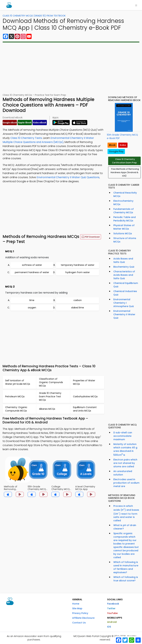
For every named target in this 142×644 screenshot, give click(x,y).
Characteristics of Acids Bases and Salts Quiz (124, 275)
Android (112, 622)
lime (32, 300)
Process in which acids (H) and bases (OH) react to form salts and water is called (126, 513)
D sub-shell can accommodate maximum (123, 436)
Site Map (77, 608)
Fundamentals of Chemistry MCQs (124, 211)
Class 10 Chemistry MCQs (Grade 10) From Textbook (34, 16)
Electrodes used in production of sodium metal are (126, 483)
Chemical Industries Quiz (125, 293)
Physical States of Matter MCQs (124, 227)
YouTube (112, 613)
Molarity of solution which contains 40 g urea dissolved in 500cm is (125, 450)
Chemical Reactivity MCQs (125, 194)
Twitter (111, 608)
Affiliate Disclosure (83, 618)
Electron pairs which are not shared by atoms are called (125, 463)
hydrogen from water (78, 272)
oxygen (32, 308)
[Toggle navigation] (136, 5)
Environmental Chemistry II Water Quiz (124, 314)
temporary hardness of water (78, 265)
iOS (109, 627)
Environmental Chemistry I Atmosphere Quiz (124, 303)
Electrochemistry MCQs (123, 203)
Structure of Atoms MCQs (125, 240)
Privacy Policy (80, 613)
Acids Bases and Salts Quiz (123, 260)
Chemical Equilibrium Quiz (126, 285)
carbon (78, 300)
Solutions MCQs (123, 233)
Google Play (116, 151)
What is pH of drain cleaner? (125, 527)
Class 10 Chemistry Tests (26, 138)
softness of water (32, 265)
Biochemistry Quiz (124, 267)
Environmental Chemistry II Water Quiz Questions (68, 177)
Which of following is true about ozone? (126, 579)
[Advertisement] (71, 68)
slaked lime (78, 308)
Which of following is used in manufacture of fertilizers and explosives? (126, 567)
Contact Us (79, 623)
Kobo (123, 145)
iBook (112, 145)
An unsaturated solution (123, 473)
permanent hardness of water (32, 272)
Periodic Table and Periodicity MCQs (125, 219)
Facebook (113, 604)
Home (76, 604)
